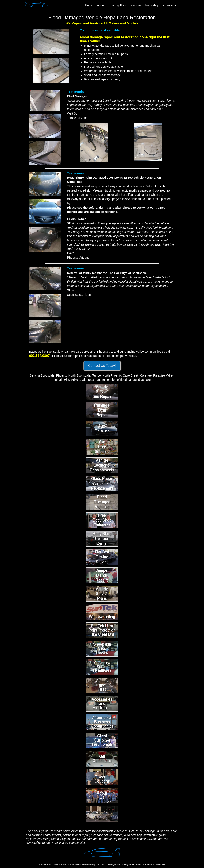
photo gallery (117, 5)
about (101, 5)
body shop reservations (161, 5)
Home (89, 5)
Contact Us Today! (102, 366)
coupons (136, 5)
